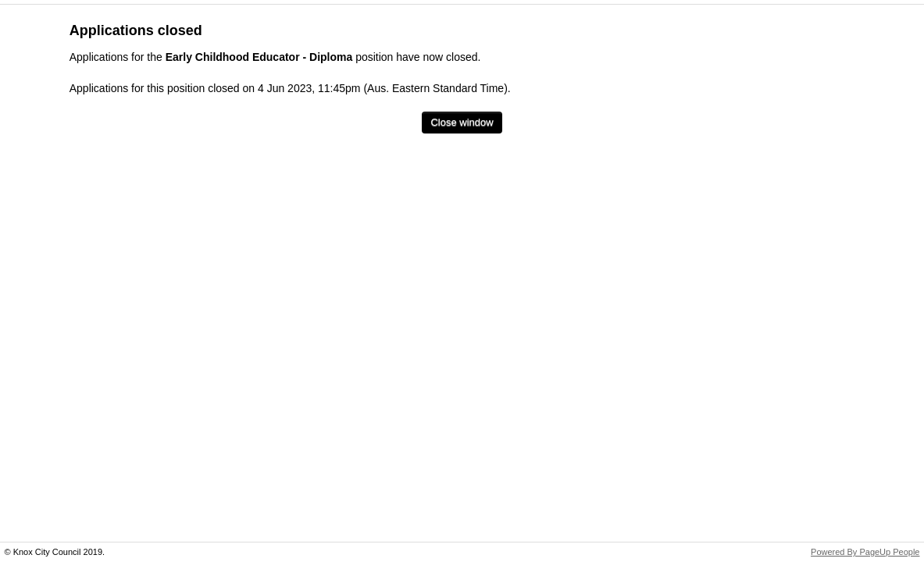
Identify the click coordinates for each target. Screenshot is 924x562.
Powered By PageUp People (865, 552)
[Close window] (462, 123)
